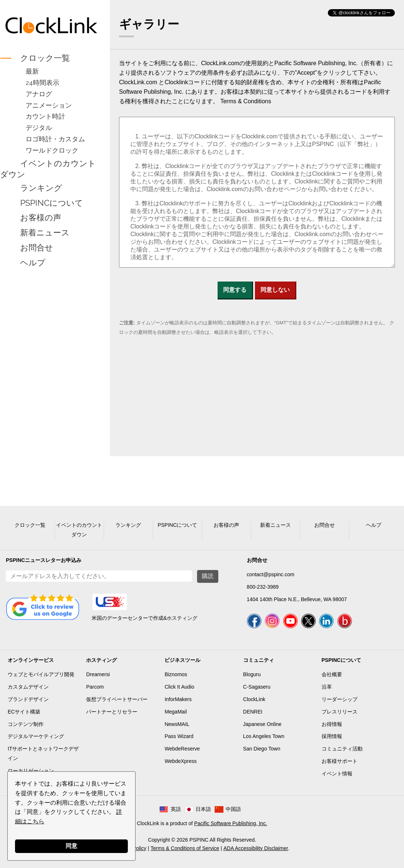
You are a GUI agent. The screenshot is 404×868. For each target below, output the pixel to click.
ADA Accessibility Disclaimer (256, 848)
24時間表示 (42, 83)
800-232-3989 (263, 587)
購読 (208, 576)
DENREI (253, 712)
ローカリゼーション (31, 771)
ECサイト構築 (24, 712)
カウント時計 (45, 116)
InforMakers (178, 699)
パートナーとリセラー (112, 712)
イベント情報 (337, 774)
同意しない (275, 290)
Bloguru (252, 674)
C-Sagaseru (257, 687)
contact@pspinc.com (271, 574)
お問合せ (37, 247)
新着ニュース (45, 233)
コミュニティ (259, 660)
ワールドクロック (52, 150)
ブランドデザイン (28, 699)
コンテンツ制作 (26, 724)
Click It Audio (179, 687)
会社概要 (332, 674)
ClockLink (254, 699)
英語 (176, 809)
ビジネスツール (182, 660)
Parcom (95, 687)
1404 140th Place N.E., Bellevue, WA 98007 (297, 599)
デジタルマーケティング (36, 736)
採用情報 (332, 736)
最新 (32, 71)
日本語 (203, 809)
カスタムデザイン (28, 687)
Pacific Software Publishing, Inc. (231, 823)
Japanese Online (262, 724)
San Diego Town (262, 749)
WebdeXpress (181, 761)
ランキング (41, 188)
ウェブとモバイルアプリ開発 (41, 674)
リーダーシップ (340, 699)
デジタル (39, 128)
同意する (235, 290)
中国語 (233, 809)
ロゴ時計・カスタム (55, 139)
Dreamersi (98, 674)
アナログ (39, 94)
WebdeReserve (182, 749)
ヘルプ (33, 262)
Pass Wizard (179, 736)
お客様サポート (340, 761)
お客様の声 (41, 218)
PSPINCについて (52, 203)
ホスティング (101, 660)
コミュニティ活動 (342, 749)
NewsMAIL (177, 724)
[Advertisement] (51, 385)
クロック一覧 (45, 58)
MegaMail (176, 712)
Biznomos (176, 674)
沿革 (327, 687)
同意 (71, 846)
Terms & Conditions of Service (185, 848)
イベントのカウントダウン (48, 169)
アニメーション (49, 105)
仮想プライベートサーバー (117, 699)
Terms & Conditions (246, 101)
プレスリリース (340, 712)
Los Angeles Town (264, 736)
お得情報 (332, 724)
